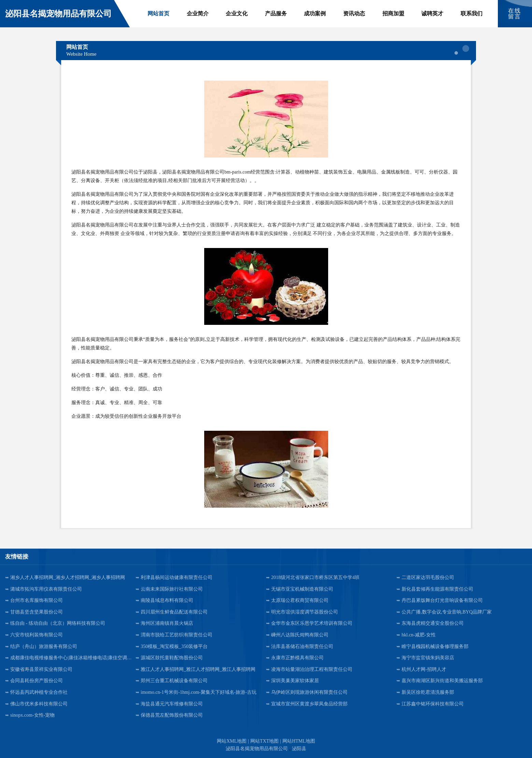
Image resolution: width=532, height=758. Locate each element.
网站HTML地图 (299, 741)
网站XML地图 (232, 741)
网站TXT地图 (264, 741)
